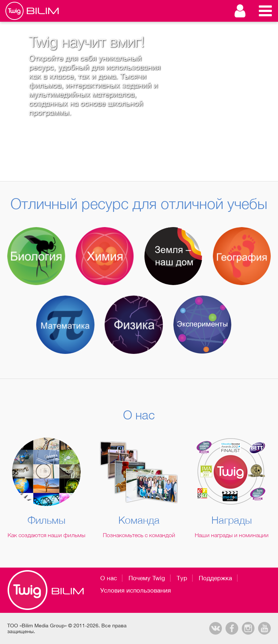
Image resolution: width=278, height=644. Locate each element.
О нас (109, 578)
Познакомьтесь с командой (139, 535)
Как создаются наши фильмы (47, 535)
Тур (182, 578)
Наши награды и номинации (232, 535)
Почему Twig (147, 578)
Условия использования (136, 590)
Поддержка (215, 578)
